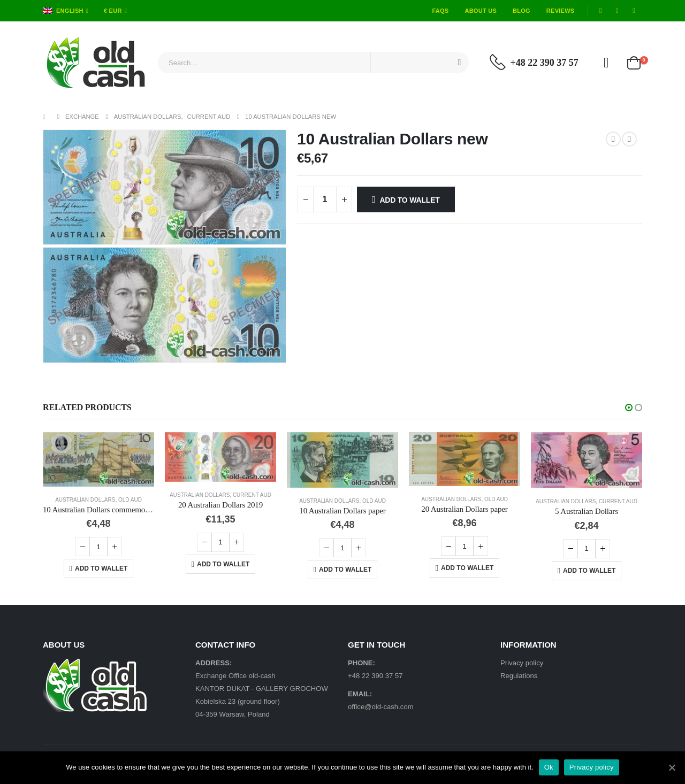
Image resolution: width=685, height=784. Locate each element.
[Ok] (672, 767)
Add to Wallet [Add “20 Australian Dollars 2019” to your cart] (223, 564)
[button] (629, 408)
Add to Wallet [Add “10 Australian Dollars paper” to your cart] (345, 570)
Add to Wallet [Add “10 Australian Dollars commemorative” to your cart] (101, 568)
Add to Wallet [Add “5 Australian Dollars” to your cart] (589, 571)
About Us (481, 11)
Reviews (561, 11)
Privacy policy (522, 663)
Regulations (519, 676)
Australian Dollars (85, 500)
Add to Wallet (409, 200)
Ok (549, 767)
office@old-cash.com (381, 707)
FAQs (440, 11)
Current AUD (252, 495)
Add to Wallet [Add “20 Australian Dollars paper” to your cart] (467, 568)
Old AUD (130, 500)
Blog (522, 11)
